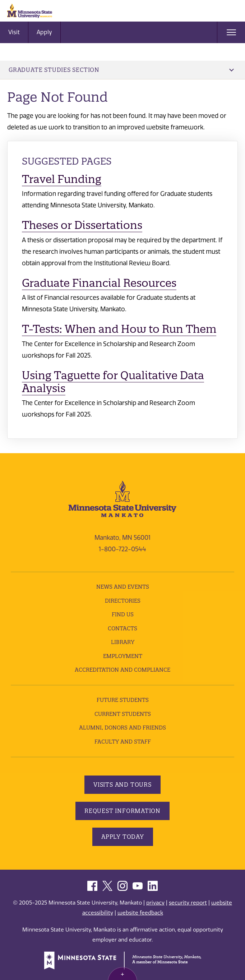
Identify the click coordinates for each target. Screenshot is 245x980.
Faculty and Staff (123, 742)
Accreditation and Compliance (122, 670)
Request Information (122, 811)
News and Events (123, 587)
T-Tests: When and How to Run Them (119, 329)
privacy (155, 903)
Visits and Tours (122, 785)
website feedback (140, 913)
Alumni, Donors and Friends (122, 728)
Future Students (123, 700)
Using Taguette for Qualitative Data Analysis (113, 382)
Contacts (122, 628)
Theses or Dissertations (82, 225)
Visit (14, 32)
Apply (44, 32)
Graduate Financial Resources (99, 283)
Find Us (123, 614)
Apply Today (123, 837)
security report (188, 903)
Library (123, 642)
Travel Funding (62, 179)
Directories (123, 601)
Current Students (123, 714)
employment (123, 656)
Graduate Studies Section (121, 70)
